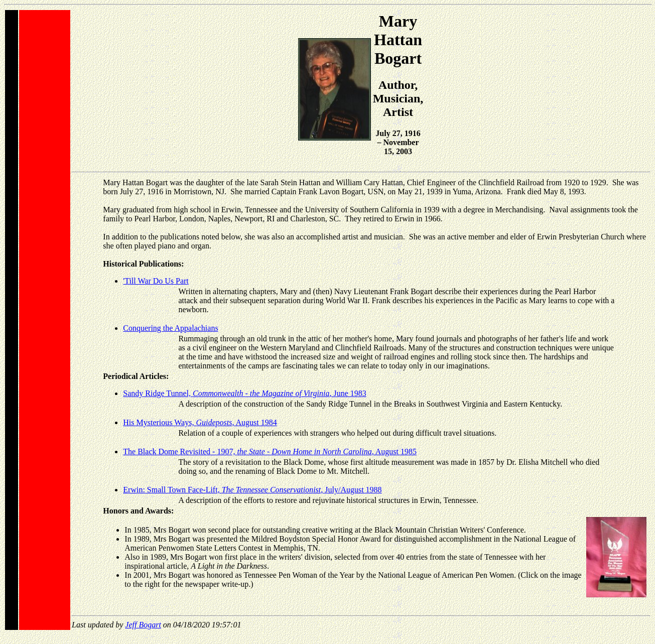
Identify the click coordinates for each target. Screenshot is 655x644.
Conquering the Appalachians (170, 328)
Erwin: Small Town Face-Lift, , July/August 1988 (252, 490)
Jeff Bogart (143, 625)
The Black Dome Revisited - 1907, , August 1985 (270, 452)
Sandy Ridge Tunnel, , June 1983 (244, 393)
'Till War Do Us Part (156, 281)
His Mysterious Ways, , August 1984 (200, 422)
